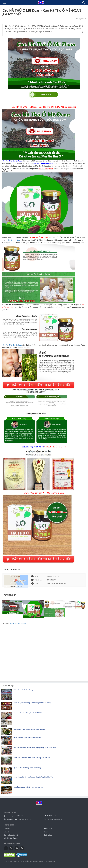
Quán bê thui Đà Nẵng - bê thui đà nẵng (27, 768)
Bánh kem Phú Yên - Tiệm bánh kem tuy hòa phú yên (32, 758)
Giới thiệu (7, 829)
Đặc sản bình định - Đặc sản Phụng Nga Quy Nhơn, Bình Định (35, 748)
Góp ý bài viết (81, 19)
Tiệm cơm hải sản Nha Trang (23, 690)
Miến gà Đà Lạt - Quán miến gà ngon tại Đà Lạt (30, 729)
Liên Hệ (6, 832)
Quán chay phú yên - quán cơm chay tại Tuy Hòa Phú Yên (33, 777)
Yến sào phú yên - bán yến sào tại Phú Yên (28, 713)
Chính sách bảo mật (11, 835)
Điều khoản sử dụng (11, 838)
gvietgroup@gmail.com (55, 819)
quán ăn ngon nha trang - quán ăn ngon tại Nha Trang (32, 703)
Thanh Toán (48, 829)
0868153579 (26, 819)
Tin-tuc (23, 624)
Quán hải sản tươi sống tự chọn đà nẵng (27, 738)
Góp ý (46, 832)
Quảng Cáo (48, 835)
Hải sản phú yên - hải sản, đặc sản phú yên (28, 787)
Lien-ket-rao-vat (15, 624)
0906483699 (11, 819)
